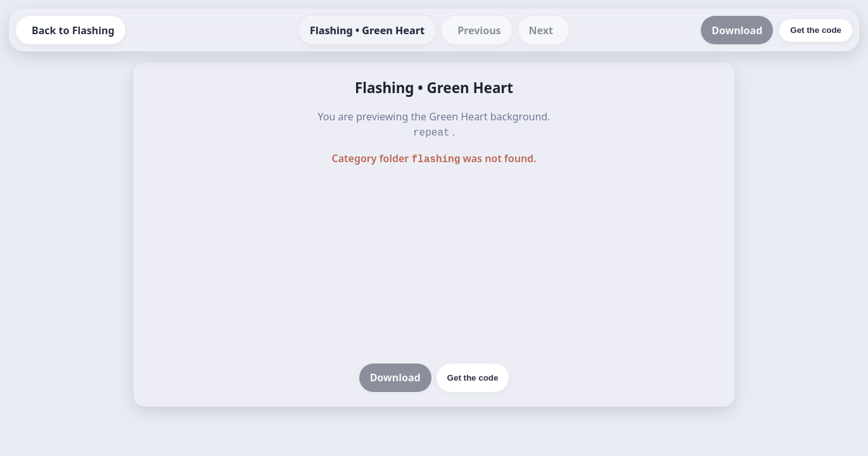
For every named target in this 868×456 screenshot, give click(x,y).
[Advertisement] (434, 263)
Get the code (473, 375)
